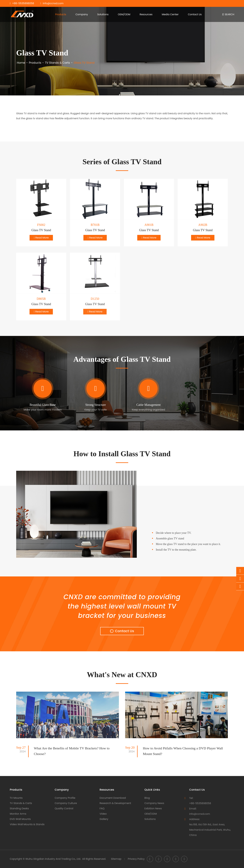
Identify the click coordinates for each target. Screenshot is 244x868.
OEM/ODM (124, 14)
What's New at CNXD (122, 675)
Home (21, 63)
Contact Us (195, 14)
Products (61, 14)
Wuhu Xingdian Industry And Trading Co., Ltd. (53, 859)
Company (82, 14)
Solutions (103, 14)
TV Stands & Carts (57, 63)
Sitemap (116, 859)
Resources (146, 14)
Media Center (170, 14)
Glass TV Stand (84, 63)
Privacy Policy (136, 859)
